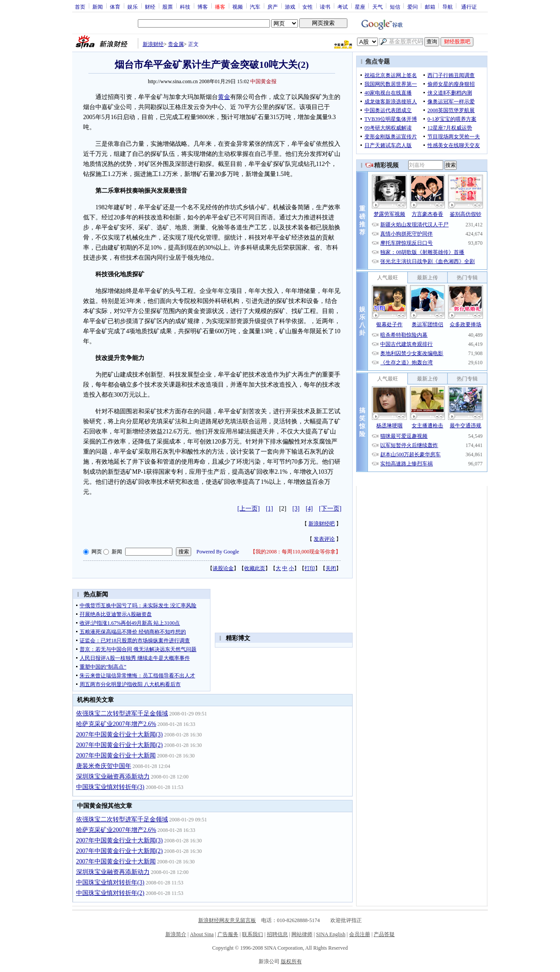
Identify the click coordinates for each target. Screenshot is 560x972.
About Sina (202, 934)
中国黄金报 (263, 81)
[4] (309, 509)
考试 (343, 7)
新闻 (98, 7)
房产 (273, 7)
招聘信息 (277, 934)
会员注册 (360, 934)
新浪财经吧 (322, 524)
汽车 (255, 7)
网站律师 (302, 934)
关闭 (331, 568)
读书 (325, 7)
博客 (203, 7)
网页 (97, 552)
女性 (308, 7)
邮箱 (430, 7)
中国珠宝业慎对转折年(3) (110, 787)
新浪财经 (153, 44)
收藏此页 (255, 568)
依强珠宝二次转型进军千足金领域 (122, 713)
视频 (238, 7)
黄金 (224, 97)
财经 (150, 7)
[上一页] (248, 509)
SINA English (331, 934)
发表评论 (324, 539)
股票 (168, 7)
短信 (395, 7)
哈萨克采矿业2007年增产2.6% (116, 724)
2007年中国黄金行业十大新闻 (116, 755)
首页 (80, 7)
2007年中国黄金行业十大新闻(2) (119, 745)
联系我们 (252, 934)
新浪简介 (176, 934)
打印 (310, 568)
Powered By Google (218, 552)
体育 (115, 7)
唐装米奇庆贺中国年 (104, 766)
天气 (378, 7)
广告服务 (228, 934)
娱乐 (133, 7)
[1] (269, 509)
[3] (296, 509)
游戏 (290, 7)
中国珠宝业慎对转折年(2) (110, 893)
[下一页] (330, 509)
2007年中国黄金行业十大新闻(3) (119, 734)
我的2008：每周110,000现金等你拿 (296, 552)
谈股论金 (223, 568)
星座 (360, 7)
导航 (448, 7)
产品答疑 (384, 934)
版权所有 (291, 961)
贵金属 (176, 44)
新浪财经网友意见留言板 (227, 920)
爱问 (413, 7)
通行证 (469, 7)
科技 (185, 7)
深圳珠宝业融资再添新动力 (113, 777)
